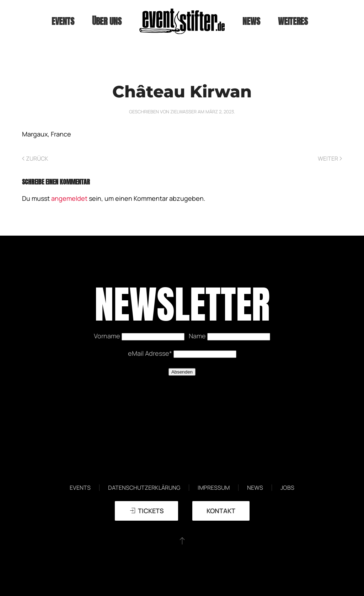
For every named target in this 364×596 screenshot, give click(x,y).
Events (80, 488)
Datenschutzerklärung (144, 488)
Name (198, 336)
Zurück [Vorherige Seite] (35, 159)
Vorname (108, 336)
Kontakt (221, 511)
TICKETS (146, 511)
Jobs (287, 488)
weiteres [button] (293, 21)
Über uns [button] (107, 21)
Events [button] (63, 21)
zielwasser (183, 112)
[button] (182, 541)
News (251, 21)
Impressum (214, 488)
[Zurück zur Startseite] (182, 21)
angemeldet (69, 198)
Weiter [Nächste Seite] (330, 159)
